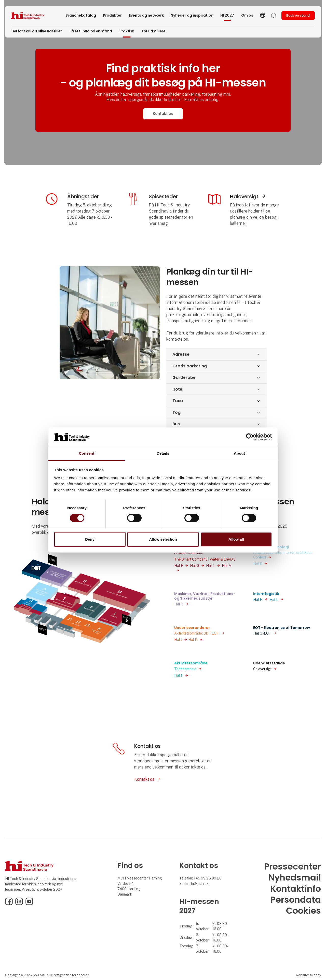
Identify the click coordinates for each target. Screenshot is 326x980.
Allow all (236, 539)
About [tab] (239, 454)
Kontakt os (163, 114)
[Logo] (32, 16)
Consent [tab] (87, 454)
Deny (90, 539)
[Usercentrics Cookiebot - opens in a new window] (250, 437)
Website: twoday (308, 975)
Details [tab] (163, 454)
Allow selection (163, 539)
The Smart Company (191, 559)
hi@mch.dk (200, 884)
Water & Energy (223, 559)
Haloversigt (244, 196)
